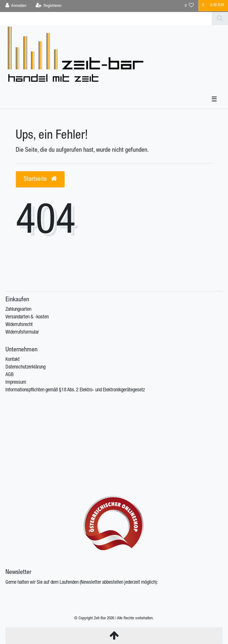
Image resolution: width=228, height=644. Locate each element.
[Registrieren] (48, 6)
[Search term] (106, 19)
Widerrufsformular (22, 333)
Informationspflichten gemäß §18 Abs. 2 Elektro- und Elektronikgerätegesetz (75, 390)
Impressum (16, 383)
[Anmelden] (16, 6)
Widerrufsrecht (19, 325)
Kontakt (13, 360)
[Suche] (220, 19)
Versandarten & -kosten (27, 317)
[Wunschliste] (189, 6)
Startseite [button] (40, 179)
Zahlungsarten (18, 310)
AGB (9, 375)
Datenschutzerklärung (25, 367)
